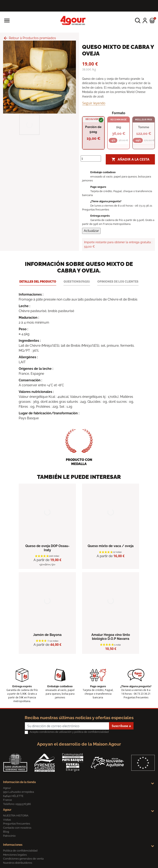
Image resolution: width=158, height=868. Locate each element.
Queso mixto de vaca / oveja (111, 546)
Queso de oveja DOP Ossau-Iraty (47, 548)
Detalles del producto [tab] (38, 281)
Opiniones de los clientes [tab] (118, 281)
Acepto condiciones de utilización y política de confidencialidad (69, 732)
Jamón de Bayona (47, 635)
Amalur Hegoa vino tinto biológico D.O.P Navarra (111, 637)
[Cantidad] (91, 159)
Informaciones (13, 845)
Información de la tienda (19, 782)
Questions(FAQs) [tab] (77, 281)
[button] (138, 21)
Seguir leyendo (94, 103)
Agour (7, 810)
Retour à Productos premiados (30, 38)
